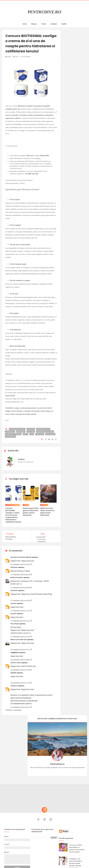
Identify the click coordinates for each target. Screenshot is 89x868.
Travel (43, 24)
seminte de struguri (14, 434)
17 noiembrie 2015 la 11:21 (21, 611)
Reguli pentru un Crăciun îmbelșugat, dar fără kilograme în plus (76, 814)
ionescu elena (16, 663)
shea (26, 434)
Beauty (34, 24)
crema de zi (10, 431)
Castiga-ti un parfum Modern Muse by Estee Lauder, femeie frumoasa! (76, 798)
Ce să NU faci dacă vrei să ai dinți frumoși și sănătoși (77, 828)
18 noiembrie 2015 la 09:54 (21, 660)
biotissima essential (17, 429)
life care (31, 431)
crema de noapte (43, 429)
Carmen (14, 603)
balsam (26, 505)
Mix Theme (64, 862)
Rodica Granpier (17, 577)
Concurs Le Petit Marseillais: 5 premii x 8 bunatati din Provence (77, 783)
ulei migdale (11, 437)
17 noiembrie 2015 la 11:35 (21, 637)
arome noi (44, 505)
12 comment (25, 57)
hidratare (21, 431)
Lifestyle (54, 24)
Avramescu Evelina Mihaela (21, 557)
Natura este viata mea (19, 640)
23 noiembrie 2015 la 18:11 (21, 707)
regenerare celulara (45, 431)
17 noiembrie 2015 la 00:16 (21, 575)
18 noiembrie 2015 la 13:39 (21, 670)
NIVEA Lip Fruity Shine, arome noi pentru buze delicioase (47, 512)
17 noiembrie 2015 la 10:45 (21, 601)
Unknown (14, 567)
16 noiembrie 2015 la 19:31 (21, 564)
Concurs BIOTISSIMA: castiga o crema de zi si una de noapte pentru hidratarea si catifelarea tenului (13, 515)
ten (32, 434)
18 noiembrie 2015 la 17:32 (21, 683)
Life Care (30, 156)
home (25, 24)
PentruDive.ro (44, 12)
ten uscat (40, 434)
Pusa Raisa (15, 624)
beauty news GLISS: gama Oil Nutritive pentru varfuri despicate (31, 512)
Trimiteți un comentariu (14, 710)
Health (64, 24)
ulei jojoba (51, 434)
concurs (31, 429)
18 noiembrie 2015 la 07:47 (21, 650)
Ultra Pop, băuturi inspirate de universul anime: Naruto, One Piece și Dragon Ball (77, 842)
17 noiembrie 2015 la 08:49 (21, 588)
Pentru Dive (45, 156)
